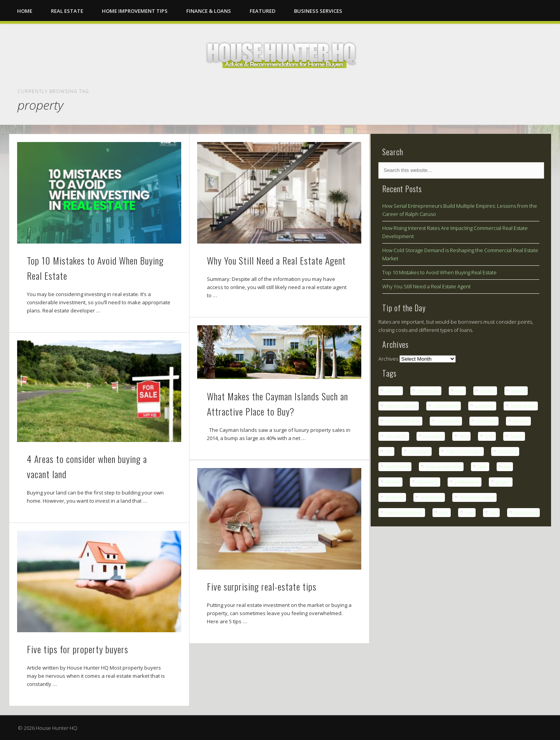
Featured (262, 11)
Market (393, 482)
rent (444, 513)
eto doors (433, 436)
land (482, 467)
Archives (388, 359)
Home (25, 11)
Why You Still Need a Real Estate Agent (276, 260)
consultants (448, 421)
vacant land (526, 513)
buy (460, 391)
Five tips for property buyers (78, 649)
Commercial (446, 406)
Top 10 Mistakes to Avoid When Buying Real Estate (439, 272)
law (507, 467)
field (464, 436)
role (469, 513)
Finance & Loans (209, 11)
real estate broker (404, 513)
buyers (487, 391)
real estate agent (477, 497)
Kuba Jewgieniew (444, 467)
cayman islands (401, 406)
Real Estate (67, 11)
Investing (507, 452)
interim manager (464, 452)
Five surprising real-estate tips (262, 586)
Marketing (427, 482)
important (419, 452)
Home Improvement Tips (135, 11)
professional (467, 482)
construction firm (403, 421)
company (485, 406)
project (503, 482)
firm (489, 436)
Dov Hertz (396, 436)
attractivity (428, 391)
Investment (397, 467)
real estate (431, 497)
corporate (486, 421)
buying (518, 391)
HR (389, 452)
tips (494, 513)
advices (393, 391)
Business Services (318, 11)
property (395, 497)
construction (523, 406)
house (516, 436)
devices (521, 421)
